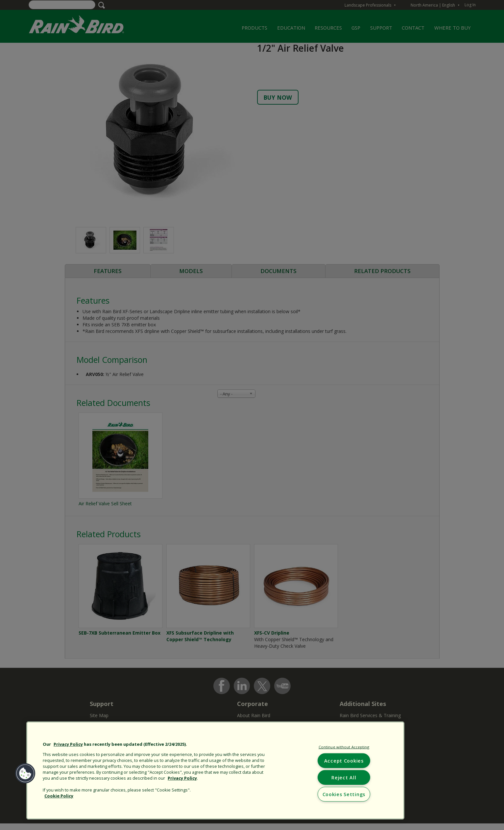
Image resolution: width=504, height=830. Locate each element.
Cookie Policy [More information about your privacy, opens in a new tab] (59, 796)
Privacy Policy (68, 744)
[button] (25, 773)
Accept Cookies (344, 760)
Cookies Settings (344, 794)
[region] (215, 770)
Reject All (344, 777)
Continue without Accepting (344, 747)
